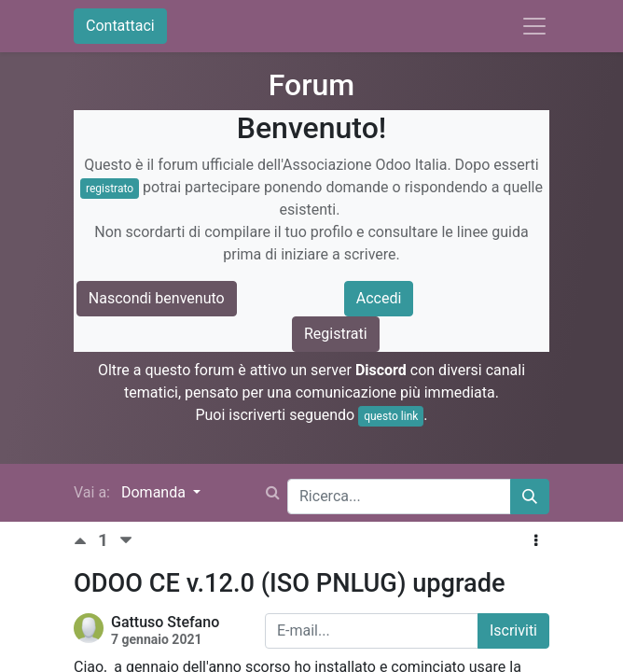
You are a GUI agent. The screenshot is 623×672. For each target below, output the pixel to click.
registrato (110, 189)
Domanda (155, 492)
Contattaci (120, 26)
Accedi (379, 298)
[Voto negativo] (126, 541)
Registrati (336, 334)
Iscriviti (513, 630)
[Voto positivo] (86, 541)
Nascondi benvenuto (157, 298)
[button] (536, 541)
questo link (391, 416)
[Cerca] (530, 497)
